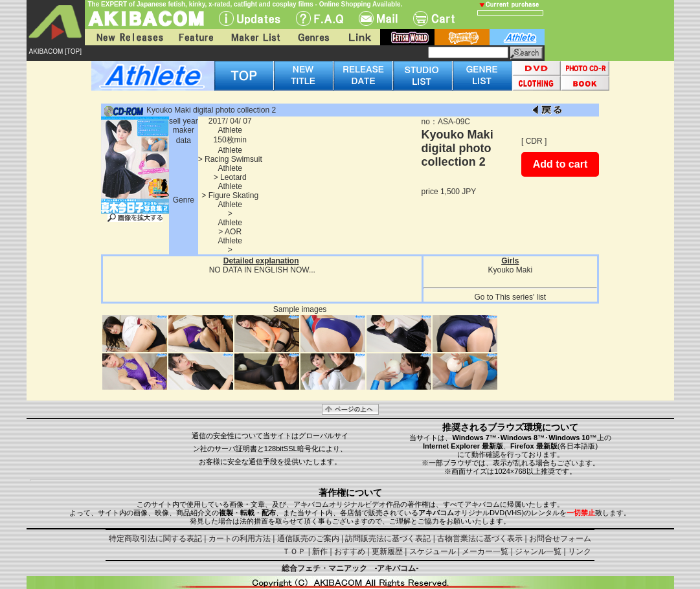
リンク (580, 551)
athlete (517, 37)
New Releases (127, 37)
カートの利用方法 (240, 539)
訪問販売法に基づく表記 (388, 539)
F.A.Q (320, 18)
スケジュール (433, 551)
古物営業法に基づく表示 (480, 539)
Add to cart (560, 164)
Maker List (255, 37)
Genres (313, 37)
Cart (434, 18)
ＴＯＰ (294, 551)
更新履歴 (387, 551)
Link (359, 37)
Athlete (230, 130)
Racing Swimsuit (233, 159)
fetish (407, 37)
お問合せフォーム (560, 539)
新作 (320, 551)
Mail (378, 18)
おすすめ (350, 551)
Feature (196, 37)
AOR (233, 232)
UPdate (250, 18)
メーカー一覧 (485, 551)
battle (462, 37)
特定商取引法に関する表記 (155, 539)
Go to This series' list (510, 297)
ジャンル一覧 (538, 551)
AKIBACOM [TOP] (56, 51)
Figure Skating (233, 195)
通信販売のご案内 (308, 539)
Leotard (233, 177)
